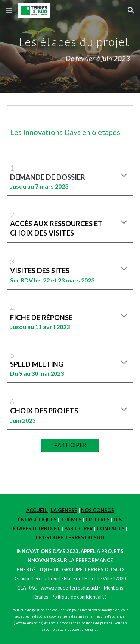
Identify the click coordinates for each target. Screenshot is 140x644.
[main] (70, 47)
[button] (9, 10)
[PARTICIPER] (70, 445)
